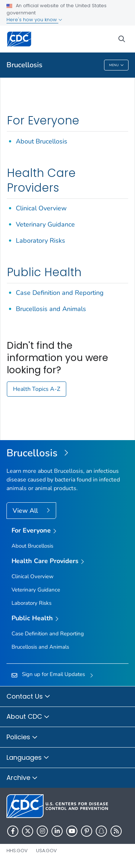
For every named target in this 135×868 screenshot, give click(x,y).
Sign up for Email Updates (53, 674)
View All (26, 511)
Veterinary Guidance (45, 224)
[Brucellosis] (67, 453)
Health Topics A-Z (37, 389)
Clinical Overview (41, 208)
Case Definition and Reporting (60, 293)
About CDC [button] (28, 717)
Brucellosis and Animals (51, 309)
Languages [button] (28, 758)
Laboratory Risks (40, 241)
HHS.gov (17, 851)
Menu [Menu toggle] (116, 66)
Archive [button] (22, 778)
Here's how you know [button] (34, 20)
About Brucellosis (42, 141)
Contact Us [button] (28, 697)
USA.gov (46, 851)
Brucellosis (24, 65)
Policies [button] (22, 737)
